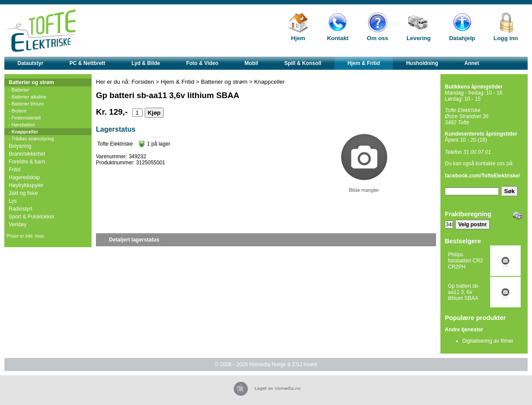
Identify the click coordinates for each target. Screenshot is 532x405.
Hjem (298, 38)
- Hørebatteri (22, 125)
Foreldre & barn (27, 162)
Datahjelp (462, 38)
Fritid (15, 170)
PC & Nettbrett (87, 63)
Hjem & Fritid (364, 63)
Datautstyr (30, 63)
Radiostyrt (20, 209)
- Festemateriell (25, 118)
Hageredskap (24, 177)
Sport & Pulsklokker (32, 217)
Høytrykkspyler (26, 185)
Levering (419, 38)
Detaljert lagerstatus (134, 240)
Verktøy (18, 225)
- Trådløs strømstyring (31, 139)
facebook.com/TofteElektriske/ (483, 176)
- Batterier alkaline (27, 97)
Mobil (251, 63)
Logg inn (506, 38)
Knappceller (269, 82)
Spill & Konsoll (303, 63)
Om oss (377, 38)
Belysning (20, 146)
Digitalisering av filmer (488, 341)
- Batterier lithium (26, 104)
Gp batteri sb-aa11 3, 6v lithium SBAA (464, 292)
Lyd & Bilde (146, 63)
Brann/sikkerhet (27, 154)
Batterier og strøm (31, 82)
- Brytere (18, 111)
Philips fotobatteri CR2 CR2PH (465, 261)
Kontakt (338, 38)
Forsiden (143, 82)
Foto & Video (202, 63)
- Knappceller (24, 132)
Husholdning (422, 63)
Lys (13, 201)
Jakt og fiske (23, 193)
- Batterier (19, 90)
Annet (472, 63)
